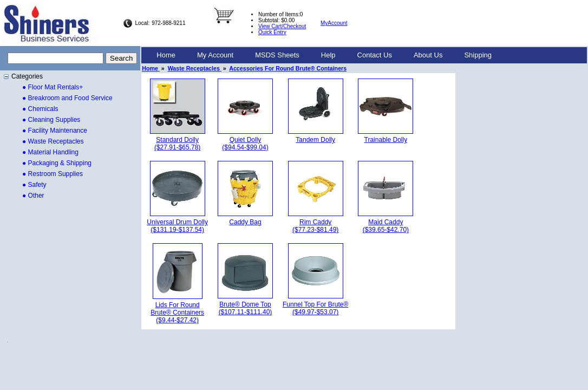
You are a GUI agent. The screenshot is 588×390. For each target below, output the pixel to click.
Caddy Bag (245, 222)
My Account (215, 55)
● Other (33, 196)
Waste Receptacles (195, 68)
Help (328, 55)
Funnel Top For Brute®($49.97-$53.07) (315, 308)
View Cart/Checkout (282, 26)
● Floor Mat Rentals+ (53, 87)
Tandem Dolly (315, 140)
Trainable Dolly (386, 140)
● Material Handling (50, 152)
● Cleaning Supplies (51, 120)
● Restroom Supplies (53, 174)
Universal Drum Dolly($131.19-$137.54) (177, 226)
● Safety (34, 185)
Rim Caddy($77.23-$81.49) (315, 226)
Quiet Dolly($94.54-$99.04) (245, 144)
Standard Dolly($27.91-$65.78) (177, 144)
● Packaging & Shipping (57, 163)
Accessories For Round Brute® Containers (288, 68)
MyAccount (334, 23)
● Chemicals (40, 109)
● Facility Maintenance (55, 131)
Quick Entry (272, 32)
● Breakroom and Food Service (67, 98)
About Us (428, 55)
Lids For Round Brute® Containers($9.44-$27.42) (177, 313)
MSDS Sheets (277, 55)
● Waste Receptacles (53, 141)
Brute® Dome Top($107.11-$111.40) (246, 308)
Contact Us (375, 55)
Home (166, 55)
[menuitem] (166, 55)
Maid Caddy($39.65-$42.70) (386, 226)
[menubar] (324, 55)
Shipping (478, 55)
